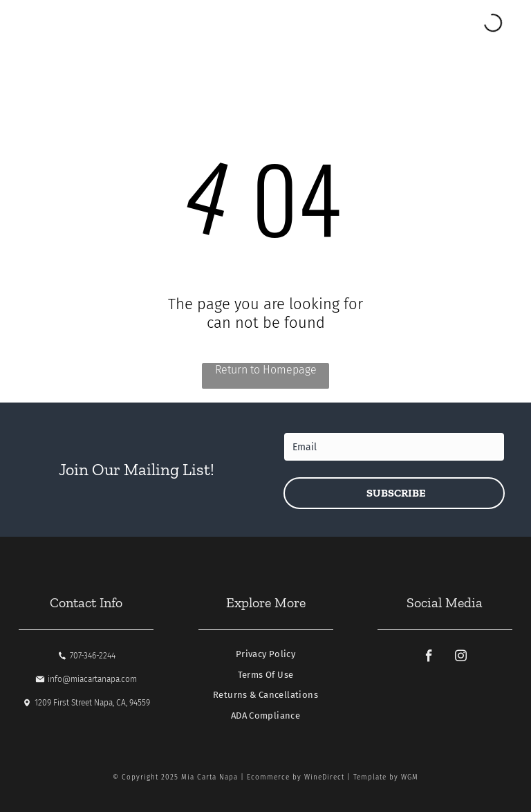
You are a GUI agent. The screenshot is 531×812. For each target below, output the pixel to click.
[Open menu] (49, 24)
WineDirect (324, 777)
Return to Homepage (266, 370)
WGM (410, 777)
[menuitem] (265, 658)
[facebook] (429, 658)
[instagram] (460, 658)
